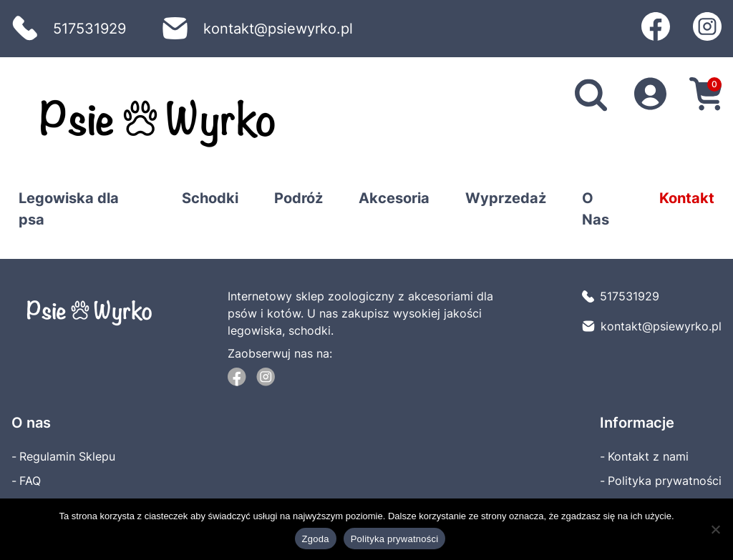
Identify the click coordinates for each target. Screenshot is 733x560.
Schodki (210, 198)
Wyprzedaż (506, 198)
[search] (591, 96)
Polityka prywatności (665, 481)
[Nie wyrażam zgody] (715, 529)
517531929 (69, 29)
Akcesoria (394, 198)
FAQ (30, 481)
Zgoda (316, 539)
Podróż (298, 198)
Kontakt (687, 198)
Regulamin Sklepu (67, 456)
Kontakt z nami (648, 456)
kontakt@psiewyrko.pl (257, 29)
